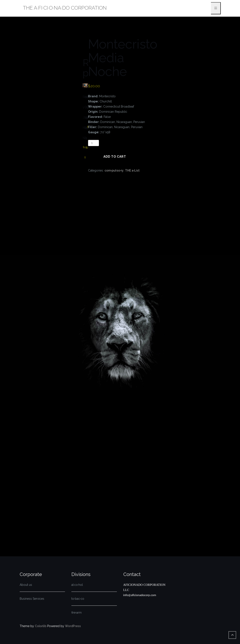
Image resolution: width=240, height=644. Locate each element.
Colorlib (41, 626)
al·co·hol (77, 585)
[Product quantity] (93, 143)
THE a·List (132, 170)
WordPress (73, 626)
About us (26, 585)
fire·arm (77, 613)
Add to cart (115, 157)
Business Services (32, 599)
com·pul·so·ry (114, 170)
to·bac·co (78, 599)
